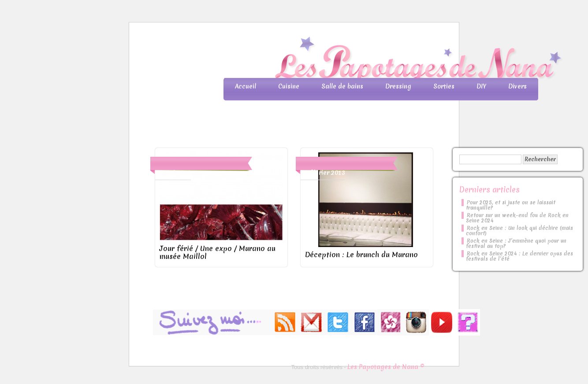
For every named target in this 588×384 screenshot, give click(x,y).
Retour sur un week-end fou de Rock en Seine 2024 (517, 218)
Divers (517, 86)
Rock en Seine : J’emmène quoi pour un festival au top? (516, 244)
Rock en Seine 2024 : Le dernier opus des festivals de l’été (519, 256)
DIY (481, 86)
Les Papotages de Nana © (386, 367)
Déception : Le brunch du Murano (361, 255)
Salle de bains (342, 86)
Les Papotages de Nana (352, 60)
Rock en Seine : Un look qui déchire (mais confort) (519, 231)
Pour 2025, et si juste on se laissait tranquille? (511, 205)
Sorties (444, 86)
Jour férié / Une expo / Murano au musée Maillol (218, 252)
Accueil (246, 86)
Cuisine (289, 86)
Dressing (398, 86)
